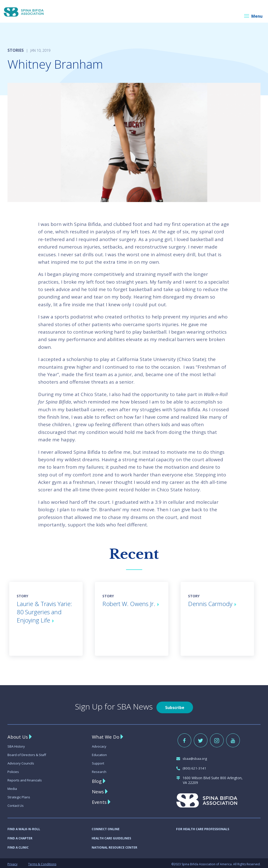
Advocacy (100, 744)
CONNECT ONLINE (106, 827)
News (98, 790)
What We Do (106, 735)
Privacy (12, 862)
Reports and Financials (26, 778)
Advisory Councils (22, 761)
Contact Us (16, 803)
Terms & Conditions (42, 862)
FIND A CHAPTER (20, 836)
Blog (97, 779)
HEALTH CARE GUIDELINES (111, 836)
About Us (19, 735)
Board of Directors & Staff (29, 753)
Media (12, 787)
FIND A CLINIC (18, 845)
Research (99, 770)
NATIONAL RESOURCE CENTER (114, 845)
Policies (14, 770)
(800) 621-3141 (192, 766)
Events (100, 800)
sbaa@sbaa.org (192, 756)
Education (100, 753)
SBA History (17, 744)
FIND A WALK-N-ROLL (24, 827)
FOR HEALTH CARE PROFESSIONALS (203, 827)
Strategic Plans (19, 795)
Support (98, 761)
